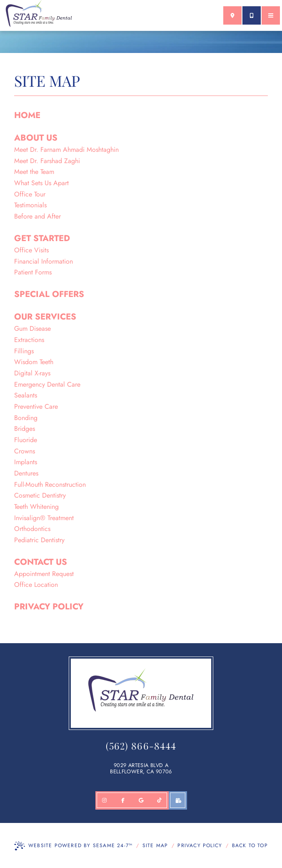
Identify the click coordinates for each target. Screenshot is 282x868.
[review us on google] (141, 800)
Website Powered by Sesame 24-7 (73, 846)
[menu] (271, 15)
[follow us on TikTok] (160, 800)
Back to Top (250, 845)
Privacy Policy (200, 845)
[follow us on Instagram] (105, 800)
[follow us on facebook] (123, 800)
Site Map (155, 845)
